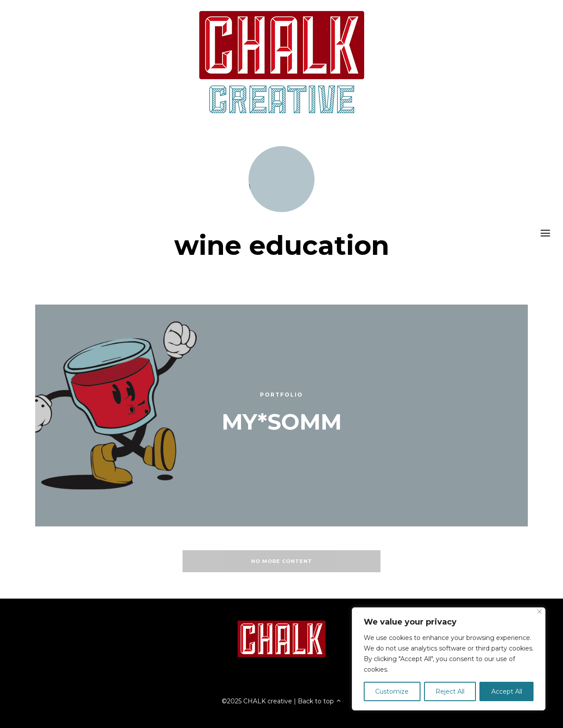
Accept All (507, 691)
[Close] (539, 612)
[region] (449, 659)
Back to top (320, 701)
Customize (392, 691)
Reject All (450, 691)
